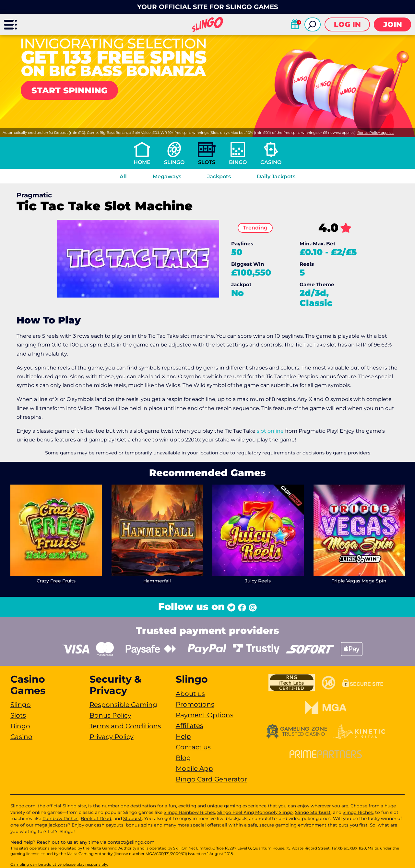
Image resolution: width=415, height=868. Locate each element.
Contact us (193, 747)
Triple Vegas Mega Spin (359, 581)
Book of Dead (96, 818)
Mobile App (194, 768)
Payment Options (205, 715)
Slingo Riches (358, 812)
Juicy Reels (258, 581)
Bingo (238, 162)
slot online (270, 431)
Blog (183, 758)
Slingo (174, 162)
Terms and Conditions (125, 726)
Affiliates (190, 726)
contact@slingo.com (131, 842)
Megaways (167, 176)
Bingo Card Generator (211, 779)
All (123, 176)
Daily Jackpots (276, 176)
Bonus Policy (110, 715)
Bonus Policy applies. (376, 133)
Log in (347, 24)
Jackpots (219, 176)
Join (393, 24)
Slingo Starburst (313, 812)
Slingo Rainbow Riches (189, 812)
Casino (271, 162)
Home (142, 162)
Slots (207, 162)
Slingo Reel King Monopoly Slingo (255, 812)
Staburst (133, 818)
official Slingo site (66, 806)
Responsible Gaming (123, 705)
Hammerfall (157, 581)
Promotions (195, 704)
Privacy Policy (112, 737)
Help (183, 736)
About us (190, 694)
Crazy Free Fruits (56, 581)
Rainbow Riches (60, 818)
